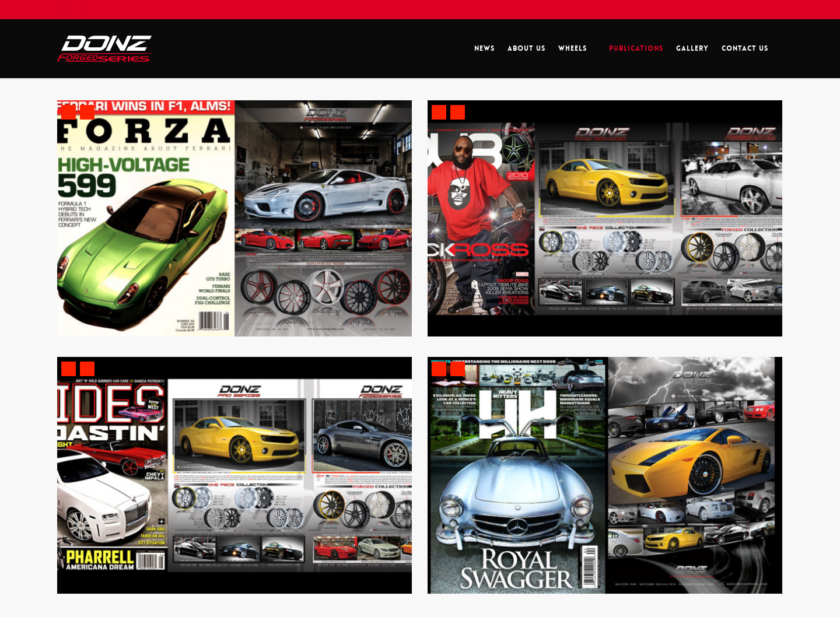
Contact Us (745, 48)
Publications (636, 48)
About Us (526, 48)
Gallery (692, 48)
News (484, 48)
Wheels (578, 49)
